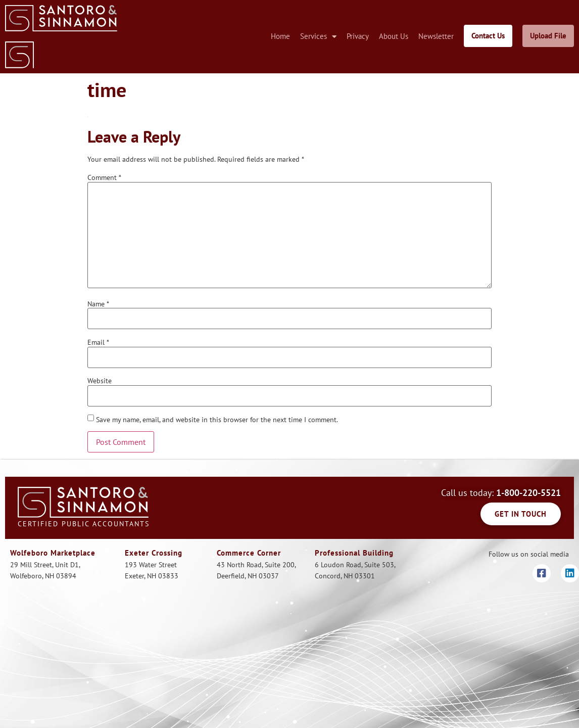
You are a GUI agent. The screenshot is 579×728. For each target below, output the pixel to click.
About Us (394, 36)
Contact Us (488, 36)
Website (100, 381)
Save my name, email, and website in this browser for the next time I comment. (217, 420)
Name (98, 304)
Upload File (548, 36)
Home (280, 36)
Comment (104, 177)
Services (318, 37)
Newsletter (436, 36)
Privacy (358, 36)
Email (98, 342)
